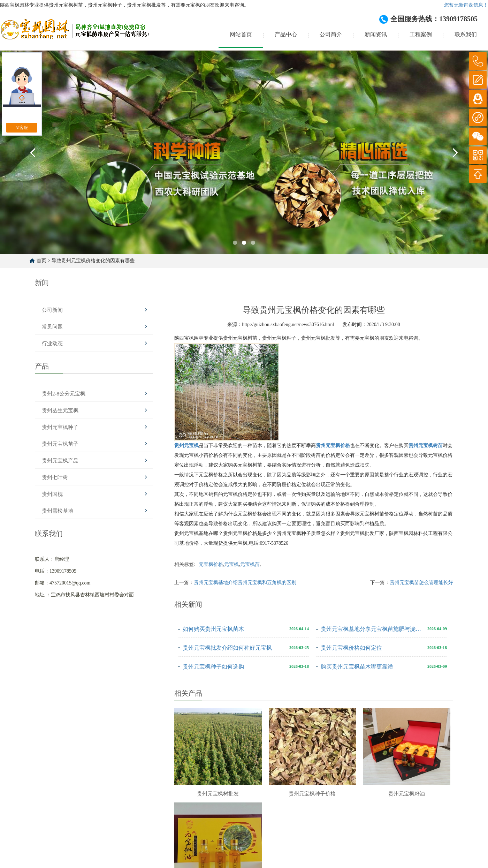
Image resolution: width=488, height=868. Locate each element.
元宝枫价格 (211, 564)
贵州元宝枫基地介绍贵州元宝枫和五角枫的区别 (245, 583)
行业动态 (52, 344)
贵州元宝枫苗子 (60, 444)
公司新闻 (52, 310)
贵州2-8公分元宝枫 (64, 394)
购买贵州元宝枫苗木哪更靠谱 (357, 667)
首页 (41, 261)
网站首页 (241, 34)
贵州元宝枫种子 (60, 427)
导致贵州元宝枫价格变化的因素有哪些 (93, 261)
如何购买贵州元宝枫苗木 (213, 629)
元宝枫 (231, 564)
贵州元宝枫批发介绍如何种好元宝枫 (227, 648)
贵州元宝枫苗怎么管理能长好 (421, 583)
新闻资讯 (376, 34)
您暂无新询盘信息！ (466, 5)
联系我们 (466, 34)
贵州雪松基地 (58, 511)
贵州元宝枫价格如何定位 (351, 648)
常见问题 (52, 327)
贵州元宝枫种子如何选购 (213, 667)
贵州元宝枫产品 (60, 461)
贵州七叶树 (55, 477)
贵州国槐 (52, 494)
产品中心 (286, 34)
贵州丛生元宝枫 (60, 410)
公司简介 (331, 34)
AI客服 (22, 128)
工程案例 (421, 34)
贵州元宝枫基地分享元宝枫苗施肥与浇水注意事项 (372, 629)
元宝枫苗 (250, 564)
